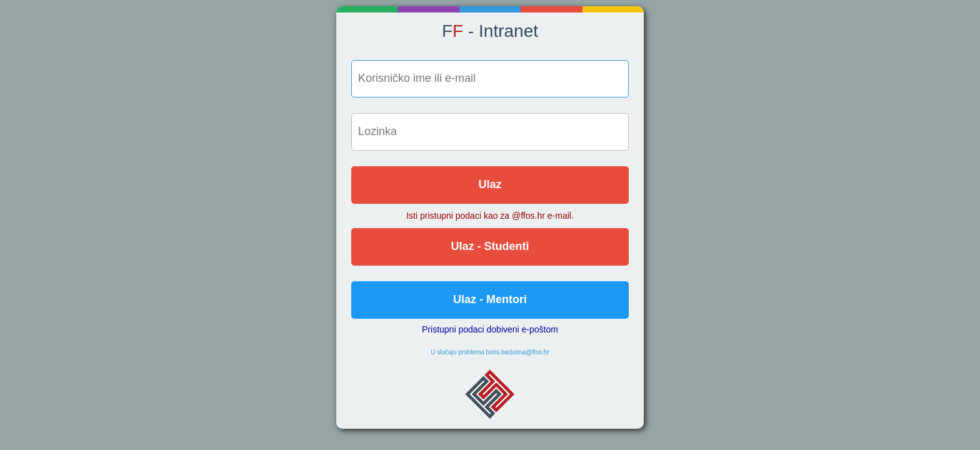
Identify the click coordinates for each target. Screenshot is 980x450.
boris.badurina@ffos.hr (518, 352)
